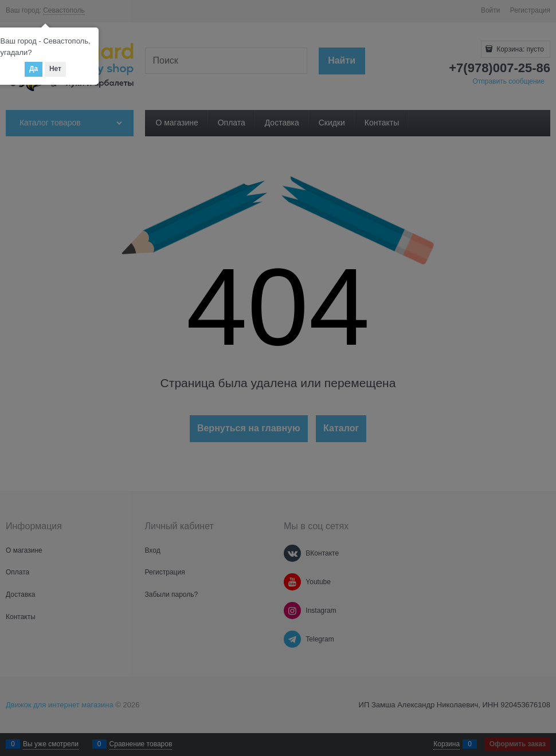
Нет (55, 69)
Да (34, 69)
